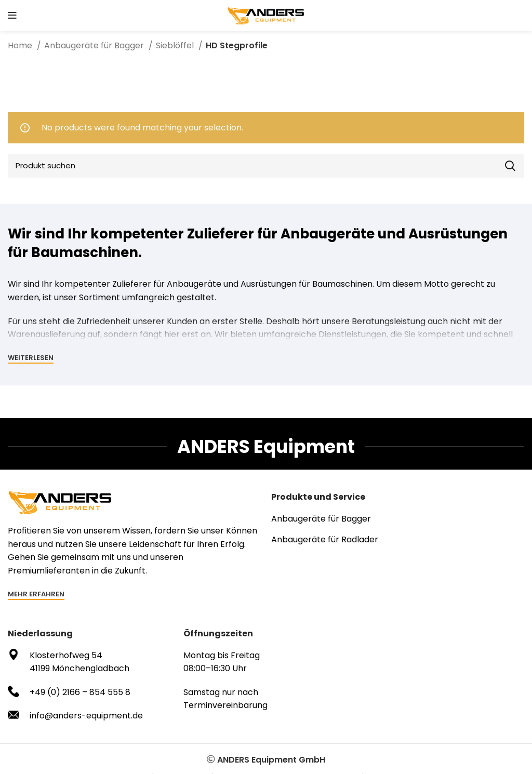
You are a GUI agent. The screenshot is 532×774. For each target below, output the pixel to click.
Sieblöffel (176, 45)
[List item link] (398, 519)
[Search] (266, 166)
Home (21, 45)
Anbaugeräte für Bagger (95, 45)
